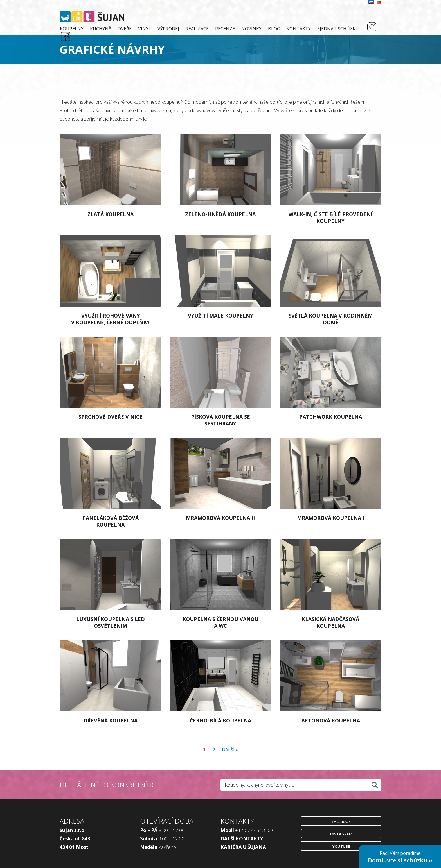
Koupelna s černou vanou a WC (220, 622)
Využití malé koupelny (220, 316)
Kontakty (299, 29)
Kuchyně (101, 29)
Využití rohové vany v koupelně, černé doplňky (111, 319)
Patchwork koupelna (331, 417)
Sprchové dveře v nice (111, 417)
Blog (274, 29)
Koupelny (72, 29)
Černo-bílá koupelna (220, 720)
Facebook (341, 822)
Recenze (225, 29)
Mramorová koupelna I (331, 518)
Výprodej (168, 29)
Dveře (125, 29)
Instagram (341, 834)
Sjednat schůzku (338, 29)
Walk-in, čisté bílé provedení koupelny (330, 217)
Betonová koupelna (331, 720)
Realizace (197, 29)
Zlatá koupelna (111, 214)
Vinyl (145, 29)
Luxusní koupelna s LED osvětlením (111, 622)
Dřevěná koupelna (111, 720)
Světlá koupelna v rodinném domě (331, 319)
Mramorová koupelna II (220, 518)
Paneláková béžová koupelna (111, 521)
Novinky (251, 29)
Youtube (341, 846)
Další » (230, 750)
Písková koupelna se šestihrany (220, 420)
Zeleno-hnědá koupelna (220, 214)
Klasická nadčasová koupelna (330, 622)
